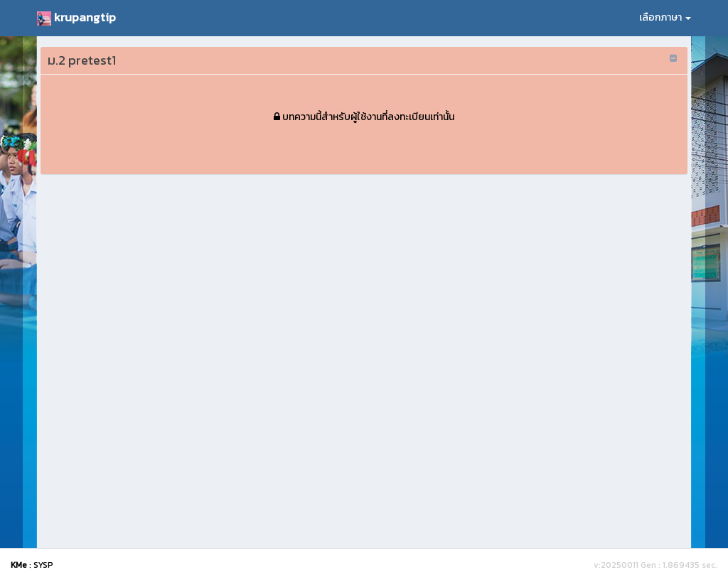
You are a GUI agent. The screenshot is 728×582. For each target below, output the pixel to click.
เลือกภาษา (665, 17)
